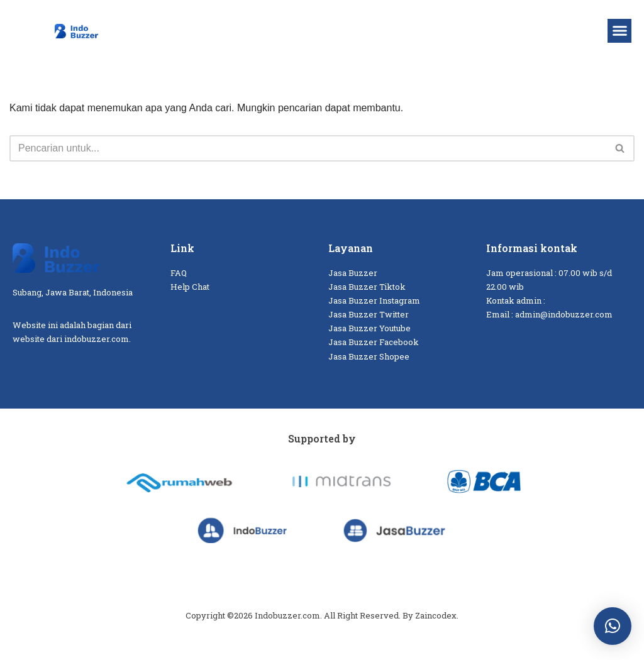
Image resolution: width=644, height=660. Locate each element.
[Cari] (308, 148)
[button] (619, 31)
